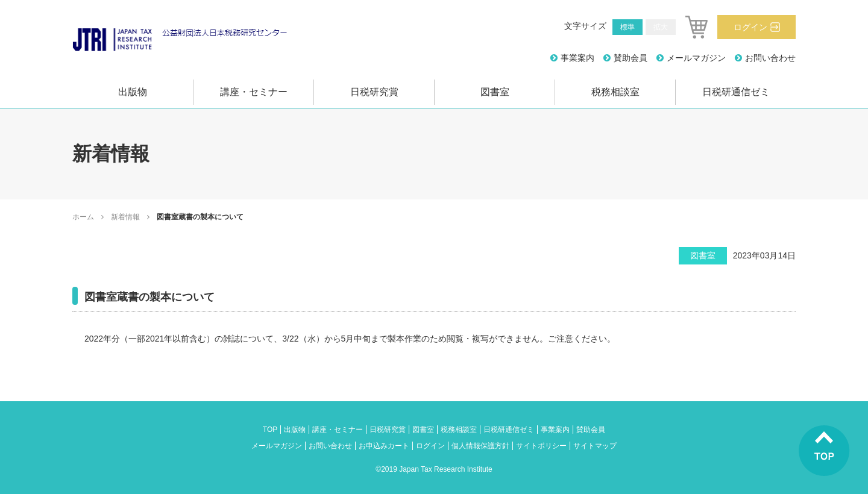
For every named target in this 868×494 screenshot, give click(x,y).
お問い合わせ (770, 58)
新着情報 (125, 217)
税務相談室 (615, 92)
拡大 (661, 27)
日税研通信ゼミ (736, 92)
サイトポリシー (541, 446)
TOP (270, 430)
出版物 (133, 92)
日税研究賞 (374, 92)
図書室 (495, 92)
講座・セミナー (254, 92)
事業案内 (577, 58)
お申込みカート (384, 446)
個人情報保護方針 (480, 446)
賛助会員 (631, 58)
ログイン (750, 27)
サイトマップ (595, 446)
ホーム (83, 217)
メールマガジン (696, 58)
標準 (627, 27)
